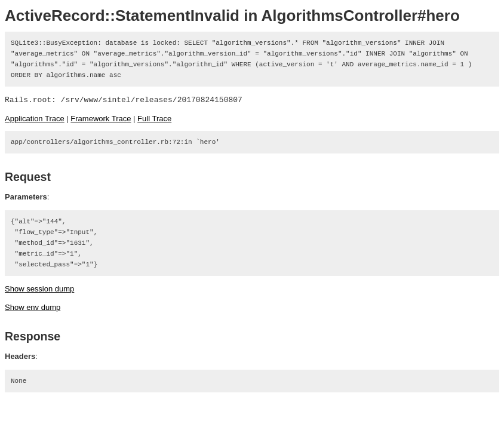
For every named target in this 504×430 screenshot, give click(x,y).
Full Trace (154, 119)
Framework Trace (101, 119)
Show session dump (39, 289)
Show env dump (33, 307)
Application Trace (35, 119)
